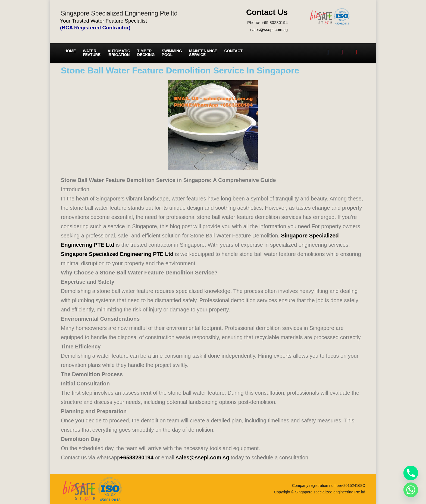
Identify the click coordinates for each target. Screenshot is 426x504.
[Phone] (411, 473)
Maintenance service (203, 53)
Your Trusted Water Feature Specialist (104, 21)
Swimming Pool (172, 53)
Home (70, 51)
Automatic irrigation (119, 53)
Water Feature (92, 53)
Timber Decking (146, 53)
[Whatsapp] (411, 490)
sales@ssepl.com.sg (269, 30)
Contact (233, 51)
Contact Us (267, 12)
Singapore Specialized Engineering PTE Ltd (117, 254)
